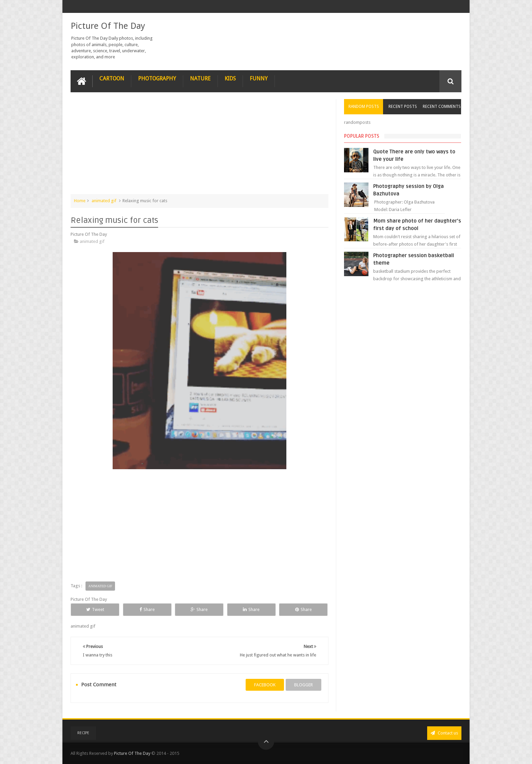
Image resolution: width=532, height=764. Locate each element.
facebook (265, 685)
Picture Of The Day (108, 26)
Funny (259, 79)
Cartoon (112, 79)
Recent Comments (442, 107)
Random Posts (364, 107)
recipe (83, 733)
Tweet (95, 609)
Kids (230, 79)
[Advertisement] (199, 147)
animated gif (104, 201)
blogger (303, 685)
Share (147, 609)
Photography (157, 79)
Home (80, 201)
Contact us (444, 733)
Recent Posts (403, 107)
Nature (200, 79)
